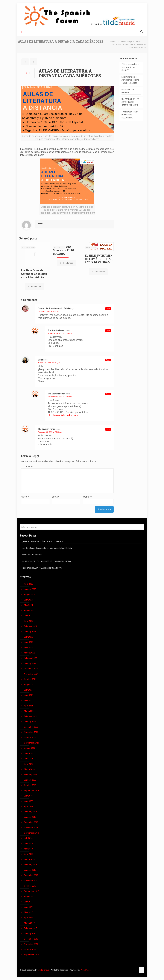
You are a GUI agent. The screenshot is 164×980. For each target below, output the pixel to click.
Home (113, 41)
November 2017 (31, 881)
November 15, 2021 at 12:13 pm (60, 333)
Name (25, 497)
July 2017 (28, 902)
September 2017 (31, 891)
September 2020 (31, 743)
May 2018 (28, 849)
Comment (27, 467)
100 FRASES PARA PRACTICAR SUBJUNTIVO (130, 115)
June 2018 (29, 843)
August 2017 (30, 896)
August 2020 (30, 748)
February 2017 (30, 928)
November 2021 (31, 674)
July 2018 (28, 838)
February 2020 (30, 775)
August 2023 (30, 610)
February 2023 (30, 626)
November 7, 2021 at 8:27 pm (49, 363)
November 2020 (31, 732)
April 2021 (29, 706)
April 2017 (29, 918)
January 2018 (30, 870)
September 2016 (31, 955)
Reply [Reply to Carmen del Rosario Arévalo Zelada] (108, 309)
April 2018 (29, 854)
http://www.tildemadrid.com (63, 415)
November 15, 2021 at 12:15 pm (60, 397)
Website (87, 497)
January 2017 (30, 934)
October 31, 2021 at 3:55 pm (48, 311)
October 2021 (30, 679)
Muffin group (44, 970)
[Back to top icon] (142, 970)
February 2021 (30, 716)
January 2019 (30, 817)
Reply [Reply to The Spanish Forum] (108, 331)
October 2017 (30, 886)
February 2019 (30, 812)
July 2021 (28, 690)
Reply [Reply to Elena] (108, 360)
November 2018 (31, 828)
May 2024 (28, 605)
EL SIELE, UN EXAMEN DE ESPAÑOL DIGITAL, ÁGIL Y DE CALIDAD (99, 259)
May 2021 (28, 700)
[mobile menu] (22, 32)
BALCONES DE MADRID (128, 91)
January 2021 (30, 722)
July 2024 (28, 600)
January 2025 (30, 589)
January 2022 (30, 663)
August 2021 (30, 685)
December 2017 (31, 875)
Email (56, 497)
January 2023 (30, 632)
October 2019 (30, 785)
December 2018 (31, 822)
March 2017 (29, 923)
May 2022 (28, 647)
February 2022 (30, 658)
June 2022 (29, 642)
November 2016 (31, 944)
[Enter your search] (82, 527)
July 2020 (28, 753)
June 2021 (29, 695)
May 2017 (28, 912)
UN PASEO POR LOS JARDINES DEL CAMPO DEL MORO (130, 102)
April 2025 (29, 584)
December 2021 (31, 669)
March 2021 (29, 711)
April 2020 (29, 764)
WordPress (86, 970)
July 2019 (28, 796)
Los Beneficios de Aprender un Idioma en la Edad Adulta (34, 274)
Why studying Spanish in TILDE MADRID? (64, 250)
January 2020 (30, 780)
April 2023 (29, 621)
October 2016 (30, 949)
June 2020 (29, 759)
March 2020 (29, 769)
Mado (41, 224)
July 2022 (28, 637)
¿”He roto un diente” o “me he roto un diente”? (131, 67)
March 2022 (29, 653)
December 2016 (31, 939)
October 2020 (30, 738)
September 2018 (31, 833)
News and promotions (131, 41)
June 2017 (29, 907)
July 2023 (28, 616)
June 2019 (29, 801)
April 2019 (29, 806)
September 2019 (31, 791)
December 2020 (31, 727)
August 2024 (30, 595)
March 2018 (29, 859)
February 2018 (30, 865)
